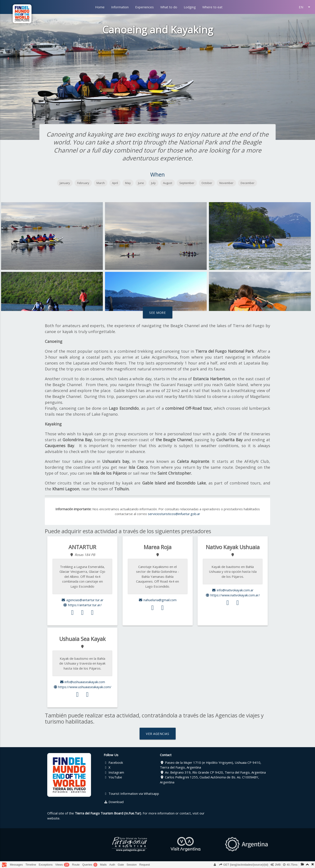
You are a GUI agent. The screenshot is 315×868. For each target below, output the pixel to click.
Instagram (114, 772)
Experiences (144, 7)
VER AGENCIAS (158, 734)
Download (114, 802)
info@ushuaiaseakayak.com (82, 682)
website (53, 818)
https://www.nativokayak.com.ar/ (233, 595)
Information (120, 7)
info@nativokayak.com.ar (233, 590)
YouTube (113, 777)
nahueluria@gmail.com (157, 600)
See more (157, 312)
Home (100, 7)
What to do (169, 7)
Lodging (190, 7)
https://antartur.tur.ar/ (82, 605)
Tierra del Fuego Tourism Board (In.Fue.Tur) (108, 813)
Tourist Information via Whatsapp (131, 793)
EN (305, 7)
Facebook (113, 762)
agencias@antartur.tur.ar (82, 600)
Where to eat (212, 7)
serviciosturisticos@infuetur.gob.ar (174, 514)
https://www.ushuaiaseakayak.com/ (82, 687)
